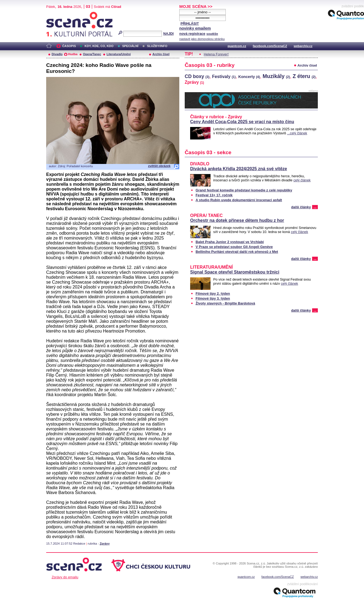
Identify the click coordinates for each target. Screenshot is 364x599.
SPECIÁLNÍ (130, 46)
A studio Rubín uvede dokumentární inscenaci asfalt (239, 200)
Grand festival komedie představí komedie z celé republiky (244, 190)
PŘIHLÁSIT (190, 24)
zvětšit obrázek (159, 166)
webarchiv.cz (303, 46)
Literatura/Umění (119, 54)
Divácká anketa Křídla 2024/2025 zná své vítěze (239, 169)
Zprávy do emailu (65, 577)
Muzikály (276, 76)
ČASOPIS (69, 46)
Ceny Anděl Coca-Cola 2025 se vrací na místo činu (242, 122)
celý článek (302, 180)
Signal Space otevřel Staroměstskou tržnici (235, 272)
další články (301, 207)
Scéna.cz (55, 14)
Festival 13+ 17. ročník (214, 195)
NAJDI (168, 34)
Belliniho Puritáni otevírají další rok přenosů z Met (237, 252)
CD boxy (197, 76)
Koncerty (249, 77)
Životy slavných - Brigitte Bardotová (225, 303)
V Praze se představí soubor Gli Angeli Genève (234, 247)
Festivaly (224, 77)
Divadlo (57, 54)
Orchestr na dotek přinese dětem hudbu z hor (237, 220)
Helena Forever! (216, 54)
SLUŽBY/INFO (157, 46)
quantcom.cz (237, 46)
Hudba (73, 54)
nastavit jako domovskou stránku (202, 39)
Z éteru (304, 76)
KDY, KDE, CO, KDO (99, 46)
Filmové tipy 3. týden (213, 298)
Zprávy (105, 544)
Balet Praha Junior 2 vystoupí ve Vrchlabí (230, 242)
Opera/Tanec (92, 54)
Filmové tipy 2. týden (213, 294)
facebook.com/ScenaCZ (270, 46)
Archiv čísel (161, 54)
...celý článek (297, 133)
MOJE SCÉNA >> (196, 6)
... (315, 207)
